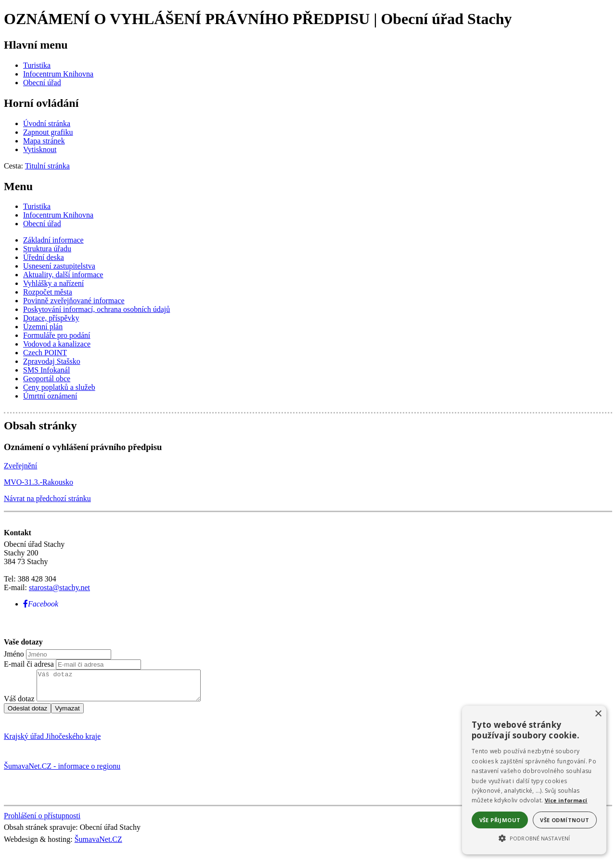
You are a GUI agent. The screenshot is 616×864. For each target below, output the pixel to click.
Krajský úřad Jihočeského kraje (52, 742)
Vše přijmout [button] (500, 820)
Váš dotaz (19, 704)
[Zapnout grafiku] (48, 132)
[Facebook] (41, 604)
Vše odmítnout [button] (565, 820)
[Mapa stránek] (44, 141)
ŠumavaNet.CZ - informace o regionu (62, 772)
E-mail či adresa (29, 664)
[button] (534, 838)
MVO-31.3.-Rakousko (38, 482)
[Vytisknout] (40, 149)
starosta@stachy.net (59, 587)
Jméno (14, 654)
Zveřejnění (20, 466)
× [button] (598, 714)
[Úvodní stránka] (47, 123)
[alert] (534, 780)
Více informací (566, 800)
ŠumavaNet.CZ (98, 845)
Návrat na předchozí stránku (47, 498)
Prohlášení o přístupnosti (42, 821)
